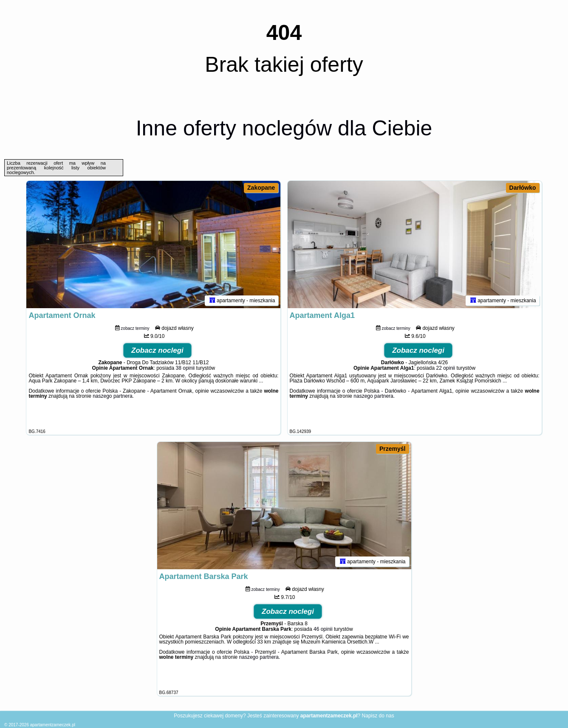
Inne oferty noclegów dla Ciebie (284, 128)
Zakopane (261, 188)
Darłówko (523, 188)
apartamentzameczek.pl (53, 725)
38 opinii (185, 368)
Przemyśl (392, 449)
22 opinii (445, 368)
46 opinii (323, 629)
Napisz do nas (378, 716)
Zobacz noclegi (157, 350)
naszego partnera (112, 396)
